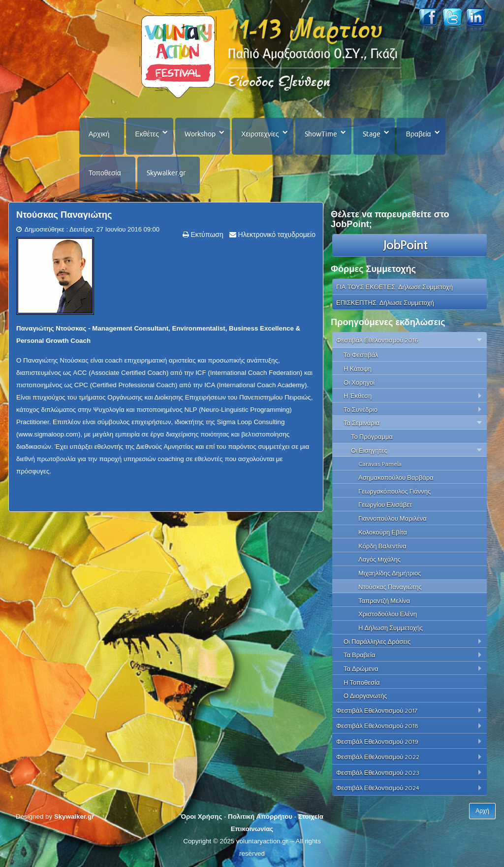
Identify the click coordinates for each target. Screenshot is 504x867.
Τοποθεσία (105, 173)
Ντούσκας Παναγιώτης (64, 215)
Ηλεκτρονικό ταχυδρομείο (276, 234)
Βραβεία (419, 134)
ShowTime (321, 134)
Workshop (200, 134)
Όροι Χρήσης (201, 817)
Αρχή (482, 811)
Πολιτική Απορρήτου (260, 817)
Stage (372, 134)
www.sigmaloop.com (48, 434)
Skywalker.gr (166, 173)
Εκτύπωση (206, 234)
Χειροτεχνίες (260, 134)
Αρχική (99, 134)
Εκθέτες (147, 134)
